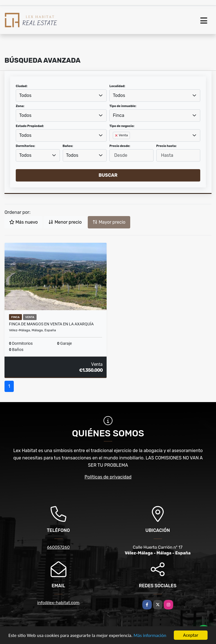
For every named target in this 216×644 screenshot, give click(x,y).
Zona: (20, 106)
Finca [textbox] (119, 115)
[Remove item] (117, 135)
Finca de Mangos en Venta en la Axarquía (51, 324)
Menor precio (65, 222)
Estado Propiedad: (30, 126)
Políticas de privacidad (108, 477)
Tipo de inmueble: (123, 106)
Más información (150, 636)
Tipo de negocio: (122, 126)
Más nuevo (23, 222)
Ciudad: (22, 86)
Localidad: (117, 86)
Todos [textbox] (25, 95)
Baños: (68, 146)
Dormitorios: (25, 146)
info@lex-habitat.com (58, 603)
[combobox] (61, 96)
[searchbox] (114, 144)
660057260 (58, 547)
